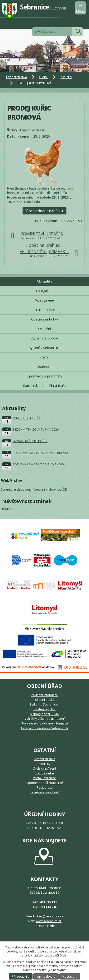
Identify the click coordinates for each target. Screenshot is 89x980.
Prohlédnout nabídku (44, 211)
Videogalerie (44, 300)
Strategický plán (44, 709)
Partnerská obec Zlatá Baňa (45, 386)
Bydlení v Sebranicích (44, 348)
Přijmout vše (21, 976)
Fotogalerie (45, 291)
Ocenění (44, 329)
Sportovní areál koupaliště (45, 783)
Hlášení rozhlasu (33, 130)
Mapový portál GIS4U (44, 714)
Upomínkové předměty (44, 376)
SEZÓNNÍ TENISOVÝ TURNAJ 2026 (36, 430)
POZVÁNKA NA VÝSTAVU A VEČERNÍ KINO (41, 453)
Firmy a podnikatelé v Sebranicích (44, 728)
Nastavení (70, 976)
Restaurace (45, 787)
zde (52, 926)
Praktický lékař (44, 773)
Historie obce (45, 310)
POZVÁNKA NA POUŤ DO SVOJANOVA (39, 464)
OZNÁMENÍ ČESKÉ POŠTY (30, 441)
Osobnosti (44, 367)
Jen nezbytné (46, 976)
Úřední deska (45, 700)
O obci (44, 77)
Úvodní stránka (16, 77)
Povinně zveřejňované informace (45, 723)
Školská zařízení (44, 769)
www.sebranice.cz (49, 921)
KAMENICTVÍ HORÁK (26, 418)
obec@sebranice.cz (49, 916)
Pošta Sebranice (44, 778)
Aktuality (66, 77)
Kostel (44, 357)
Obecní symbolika (45, 319)
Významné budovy (45, 338)
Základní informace (44, 695)
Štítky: (13, 130)
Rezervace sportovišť (44, 792)
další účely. (60, 955)
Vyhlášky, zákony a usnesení (45, 719)
